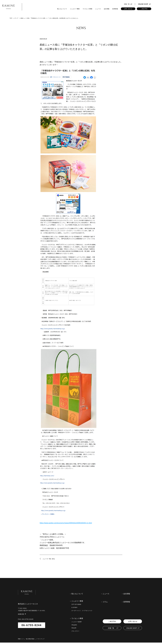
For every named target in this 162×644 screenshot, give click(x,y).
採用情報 (115, 9)
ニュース (98, 9)
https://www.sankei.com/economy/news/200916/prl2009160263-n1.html (66, 523)
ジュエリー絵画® (77, 622)
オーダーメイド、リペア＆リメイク (82, 611)
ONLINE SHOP (143, 4)
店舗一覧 (127, 4)
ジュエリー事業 (75, 9)
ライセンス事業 (88, 9)
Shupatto (74, 625)
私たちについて (62, 9)
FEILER (74, 628)
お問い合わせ (128, 9)
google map (21, 615)
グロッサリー (75, 631)
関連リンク (21, 640)
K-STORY (74, 608)
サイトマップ (41, 640)
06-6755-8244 (32, 627)
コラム (105, 602)
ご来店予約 (144, 9)
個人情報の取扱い (31, 640)
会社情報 (107, 9)
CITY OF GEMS (76, 604)
